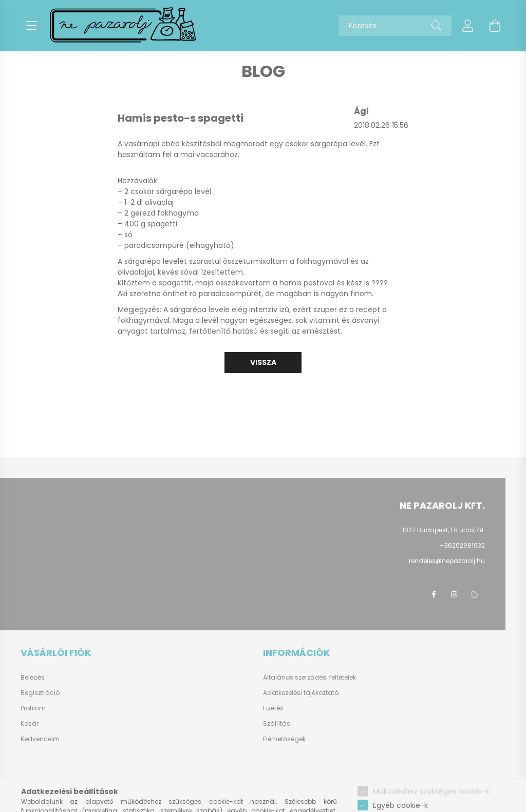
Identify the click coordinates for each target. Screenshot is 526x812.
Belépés (33, 678)
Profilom (33, 708)
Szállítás (277, 723)
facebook (434, 594)
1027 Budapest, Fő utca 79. (444, 530)
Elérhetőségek (284, 739)
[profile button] (468, 26)
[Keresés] (436, 26)
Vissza (263, 362)
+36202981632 (462, 545)
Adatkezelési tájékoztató (301, 693)
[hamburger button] (31, 26)
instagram (454, 594)
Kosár (30, 724)
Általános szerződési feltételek (309, 677)
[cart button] (495, 26)
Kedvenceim (40, 739)
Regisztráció (40, 693)
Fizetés (273, 708)
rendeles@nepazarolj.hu (447, 561)
